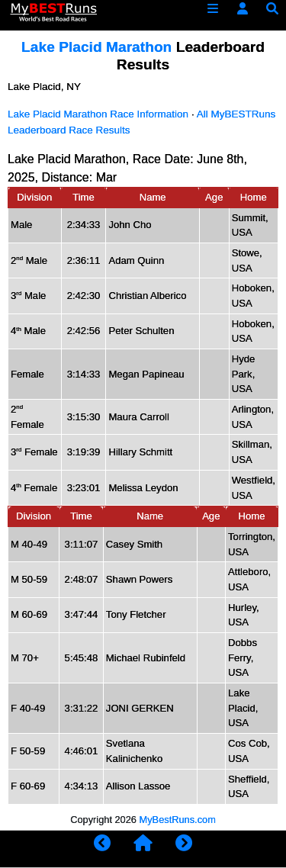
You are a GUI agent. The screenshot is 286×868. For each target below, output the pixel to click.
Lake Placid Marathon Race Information (98, 114)
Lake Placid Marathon (99, 47)
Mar (107, 177)
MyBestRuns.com (178, 820)
